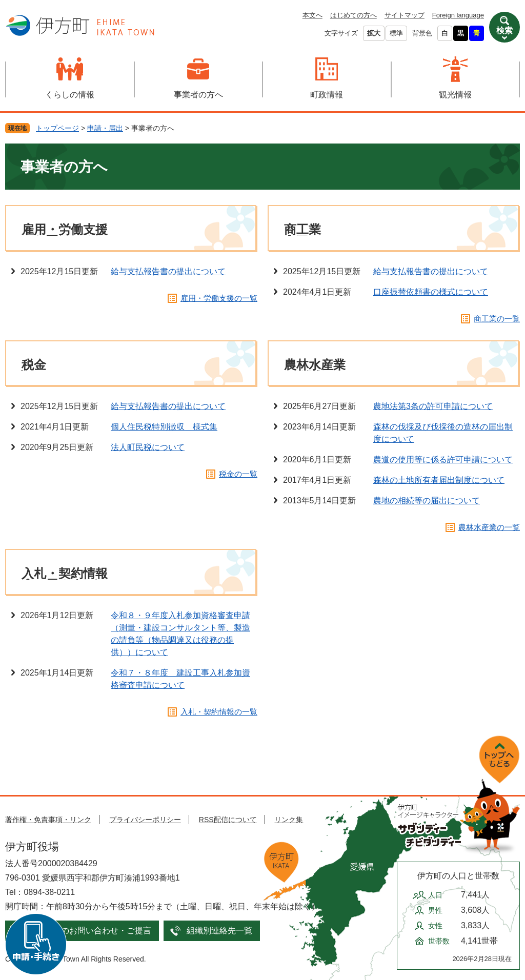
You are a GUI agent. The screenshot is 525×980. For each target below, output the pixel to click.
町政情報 (327, 95)
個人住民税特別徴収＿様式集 (164, 427)
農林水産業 (315, 365)
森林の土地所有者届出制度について (439, 480)
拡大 (374, 33)
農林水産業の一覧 (489, 527)
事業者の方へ (198, 95)
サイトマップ (405, 15)
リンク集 (289, 820)
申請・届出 (105, 128)
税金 (34, 365)
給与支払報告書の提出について (168, 271)
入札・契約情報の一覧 (219, 712)
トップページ (57, 128)
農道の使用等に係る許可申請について (443, 460)
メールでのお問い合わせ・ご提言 (90, 931)
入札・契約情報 (65, 573)
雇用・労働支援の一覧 (219, 298)
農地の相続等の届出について (427, 501)
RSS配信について (228, 820)
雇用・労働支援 (65, 229)
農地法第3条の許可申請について (433, 406)
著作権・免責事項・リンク (48, 820)
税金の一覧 (238, 474)
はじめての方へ (354, 15)
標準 (396, 33)
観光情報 (455, 95)
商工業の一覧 (497, 319)
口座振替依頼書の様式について (431, 292)
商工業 (302, 229)
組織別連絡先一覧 (219, 931)
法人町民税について (148, 447)
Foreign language (458, 15)
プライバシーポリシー (145, 820)
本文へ (312, 15)
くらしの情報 (70, 95)
